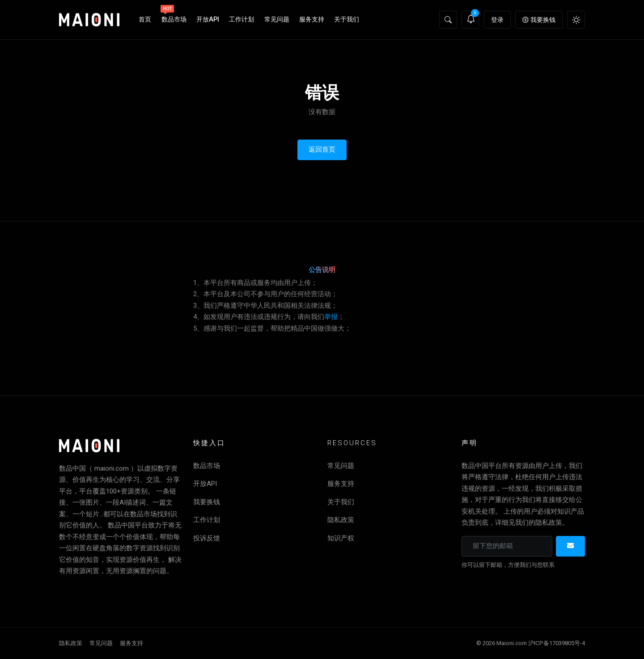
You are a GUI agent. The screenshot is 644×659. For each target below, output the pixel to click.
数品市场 (173, 15)
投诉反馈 (207, 538)
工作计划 (241, 19)
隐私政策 (341, 520)
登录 (497, 20)
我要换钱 (539, 20)
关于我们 (347, 19)
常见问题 (277, 19)
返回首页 (322, 149)
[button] (448, 20)
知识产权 (341, 538)
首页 (145, 19)
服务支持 (312, 19)
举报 (331, 317)
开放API (208, 19)
